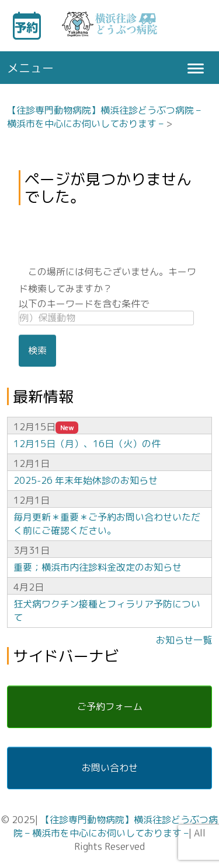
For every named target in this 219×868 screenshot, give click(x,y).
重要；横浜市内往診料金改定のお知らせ (98, 567)
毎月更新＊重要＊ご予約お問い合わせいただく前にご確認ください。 (107, 524)
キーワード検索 (187, 26)
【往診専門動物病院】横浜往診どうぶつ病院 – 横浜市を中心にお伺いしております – (104, 117)
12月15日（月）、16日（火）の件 (87, 444)
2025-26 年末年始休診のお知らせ (86, 480)
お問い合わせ (110, 768)
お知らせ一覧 (184, 640)
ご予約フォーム (110, 707)
